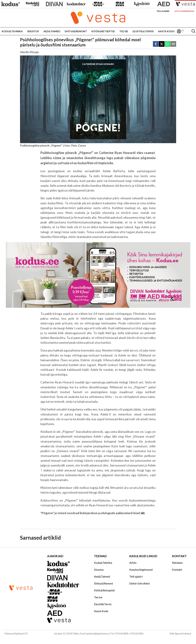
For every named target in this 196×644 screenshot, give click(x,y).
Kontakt (177, 570)
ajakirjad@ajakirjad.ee (98, 634)
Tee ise (124, 31)
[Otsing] (193, 31)
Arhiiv (133, 563)
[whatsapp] (167, 44)
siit (143, 513)
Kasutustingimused (141, 570)
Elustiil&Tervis (143, 31)
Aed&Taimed (52, 31)
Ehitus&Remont (76, 31)
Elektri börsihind (139, 583)
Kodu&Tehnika (12, 31)
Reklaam (177, 563)
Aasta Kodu (166, 31)
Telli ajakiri (163, 11)
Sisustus (33, 31)
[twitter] (162, 44)
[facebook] (156, 44)
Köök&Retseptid (103, 31)
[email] (173, 44)
